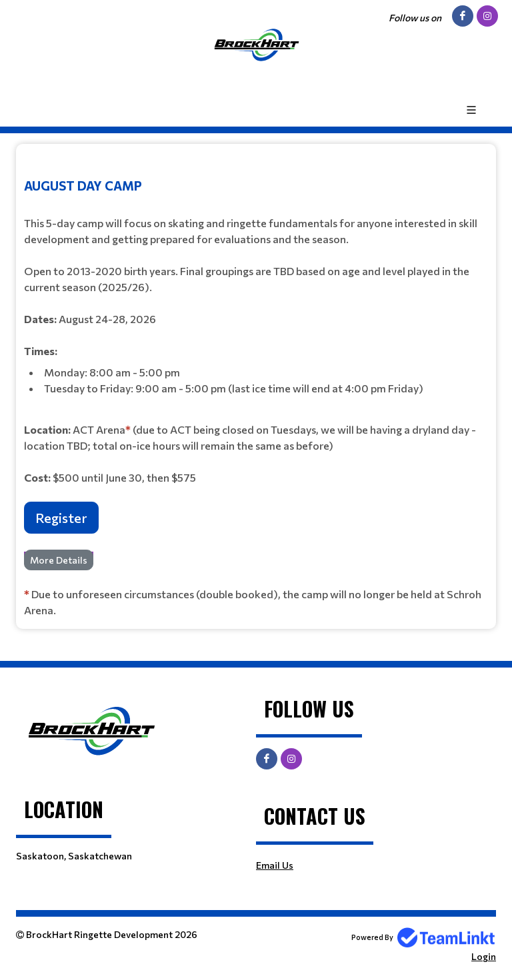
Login (484, 956)
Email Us (275, 865)
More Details (59, 560)
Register (61, 518)
